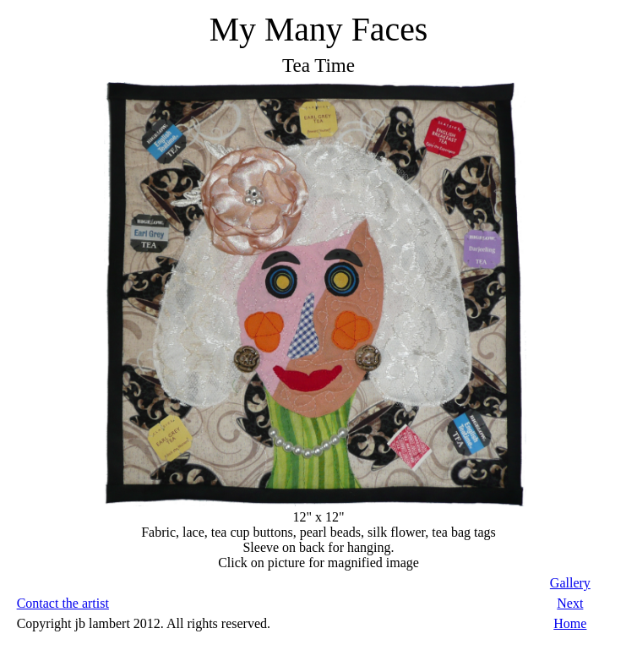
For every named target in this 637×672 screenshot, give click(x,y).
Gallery (570, 583)
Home (570, 623)
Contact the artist (63, 603)
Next (570, 603)
